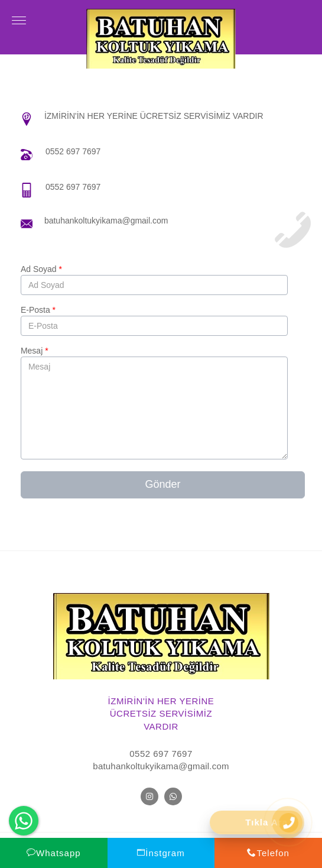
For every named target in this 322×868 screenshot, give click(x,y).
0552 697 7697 (73, 151)
